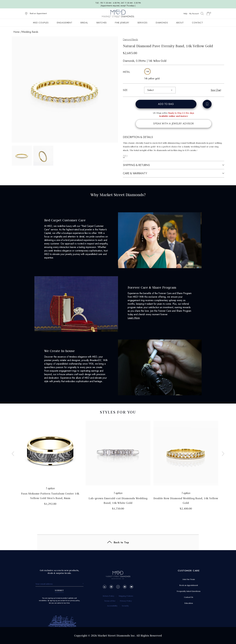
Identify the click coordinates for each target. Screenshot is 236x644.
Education (189, 603)
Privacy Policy (126, 601)
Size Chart (216, 90)
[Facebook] (125, 587)
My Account (194, 14)
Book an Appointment (38, 13)
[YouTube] (131, 587)
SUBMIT (59, 590)
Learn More (134, 318)
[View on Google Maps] (26, 14)
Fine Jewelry (122, 23)
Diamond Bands (130, 40)
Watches (102, 23)
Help (185, 14)
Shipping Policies (126, 596)
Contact (197, 23)
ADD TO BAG (166, 104)
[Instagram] (118, 587)
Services (142, 23)
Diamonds (162, 23)
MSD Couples (41, 23)
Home (16, 32)
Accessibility (112, 606)
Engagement (65, 23)
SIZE (125, 90)
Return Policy (108, 596)
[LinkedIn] (104, 587)
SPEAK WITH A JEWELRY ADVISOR (173, 124)
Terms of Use (110, 601)
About (180, 23)
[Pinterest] (111, 587)
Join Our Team (189, 579)
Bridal (84, 23)
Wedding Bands (30, 32)
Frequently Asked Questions (189, 591)
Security (125, 606)
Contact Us (189, 597)
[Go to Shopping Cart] (208, 14)
